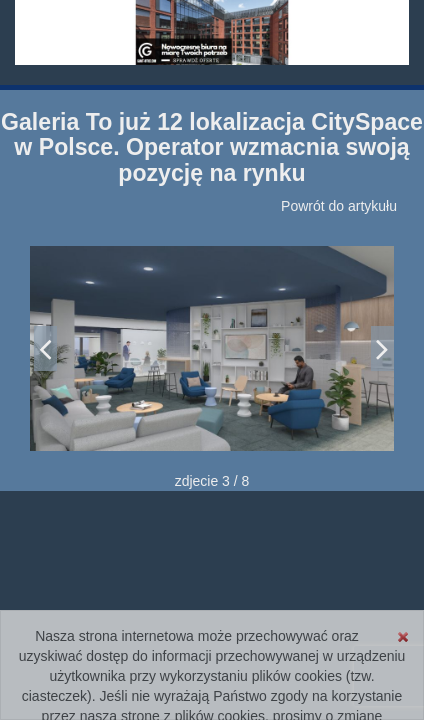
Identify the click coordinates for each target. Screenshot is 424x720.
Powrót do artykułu (339, 206)
